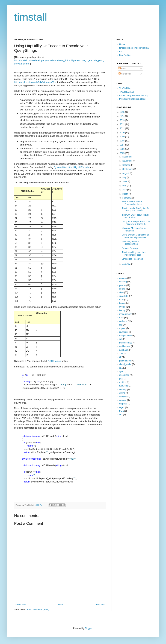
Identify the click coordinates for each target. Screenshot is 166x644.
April (125, 190)
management (125, 314)
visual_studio (125, 364)
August (126, 173)
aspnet (122, 328)
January (126, 264)
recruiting (124, 386)
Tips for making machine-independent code (134, 253)
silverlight (124, 296)
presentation (125, 361)
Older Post (100, 605)
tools (121, 300)
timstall (31, 17)
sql (121, 339)
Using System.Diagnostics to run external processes (135, 236)
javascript (124, 332)
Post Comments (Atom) (38, 609)
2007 (123, 145)
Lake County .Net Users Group (134, 95)
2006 (123, 149)
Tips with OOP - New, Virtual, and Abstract (136, 216)
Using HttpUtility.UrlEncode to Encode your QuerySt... (136, 223)
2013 (123, 120)
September (128, 169)
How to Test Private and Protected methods (133, 203)
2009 (123, 137)
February (127, 198)
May (125, 186)
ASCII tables (54, 361)
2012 (123, 124)
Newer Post (20, 605)
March (126, 194)
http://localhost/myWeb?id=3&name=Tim (35, 82)
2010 (123, 133)
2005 (123, 153)
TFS (121, 354)
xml (121, 415)
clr (120, 357)
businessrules (126, 343)
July (125, 177)
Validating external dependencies (131, 243)
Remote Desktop (130, 248)
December (128, 157)
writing (122, 393)
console (123, 400)
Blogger (89, 628)
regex (122, 407)
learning (123, 282)
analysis (123, 397)
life (121, 325)
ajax (121, 371)
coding (122, 289)
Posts (122, 69)
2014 (123, 116)
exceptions (124, 375)
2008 (123, 141)
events (122, 307)
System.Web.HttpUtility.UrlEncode (71, 167)
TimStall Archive (127, 92)
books (122, 303)
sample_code (125, 336)
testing (122, 310)
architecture (125, 346)
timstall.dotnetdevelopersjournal (134, 48)
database (124, 350)
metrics (123, 382)
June (125, 181)
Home (61, 605)
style (121, 292)
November (128, 161)
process (123, 278)
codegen (123, 321)
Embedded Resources (132, 259)
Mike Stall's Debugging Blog (132, 99)
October (126, 165)
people (122, 285)
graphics (123, 404)
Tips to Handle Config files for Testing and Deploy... (136, 209)
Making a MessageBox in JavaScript (134, 229)
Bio (121, 52)
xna (121, 368)
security (123, 389)
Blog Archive (125, 55)
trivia (121, 411)
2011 (123, 128)
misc (121, 318)
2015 (123, 112)
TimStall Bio (125, 88)
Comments (125, 74)
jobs (121, 379)
